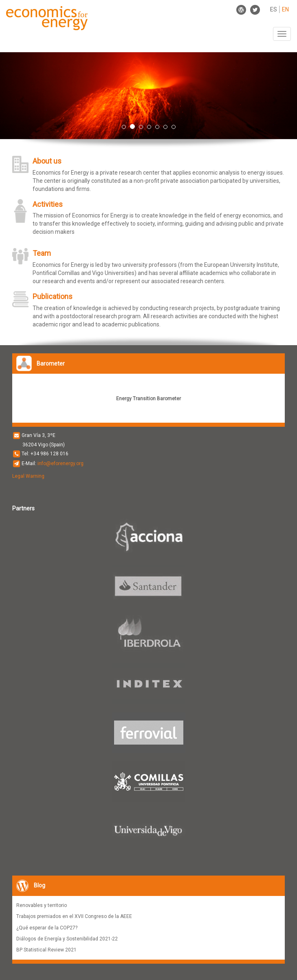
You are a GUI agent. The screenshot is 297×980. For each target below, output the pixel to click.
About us (47, 161)
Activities (48, 204)
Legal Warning (28, 476)
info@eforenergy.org (60, 463)
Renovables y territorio (42, 905)
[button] (22, 96)
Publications (53, 296)
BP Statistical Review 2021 (46, 950)
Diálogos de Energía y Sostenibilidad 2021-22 (67, 939)
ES (274, 9)
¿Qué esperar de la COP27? (47, 928)
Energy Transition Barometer (148, 399)
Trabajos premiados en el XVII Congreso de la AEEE (74, 916)
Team (42, 253)
